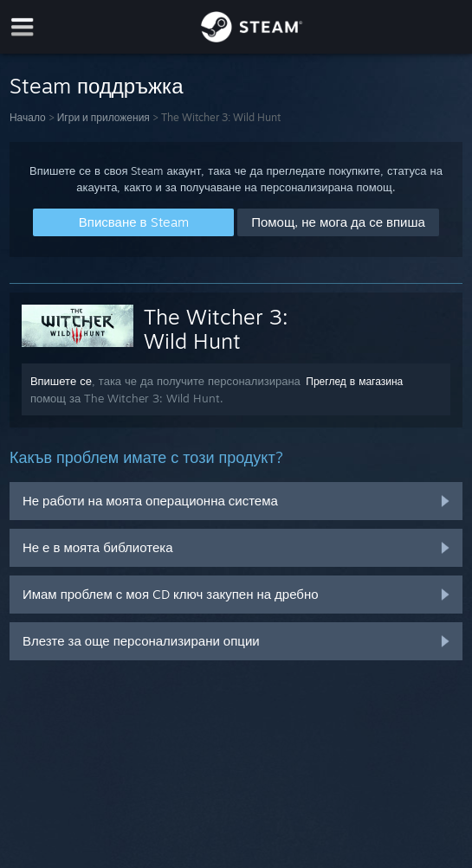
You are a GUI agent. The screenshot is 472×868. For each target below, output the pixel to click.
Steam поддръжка (97, 86)
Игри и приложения (103, 117)
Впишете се (61, 381)
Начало (28, 117)
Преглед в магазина (354, 381)
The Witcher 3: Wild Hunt (216, 329)
